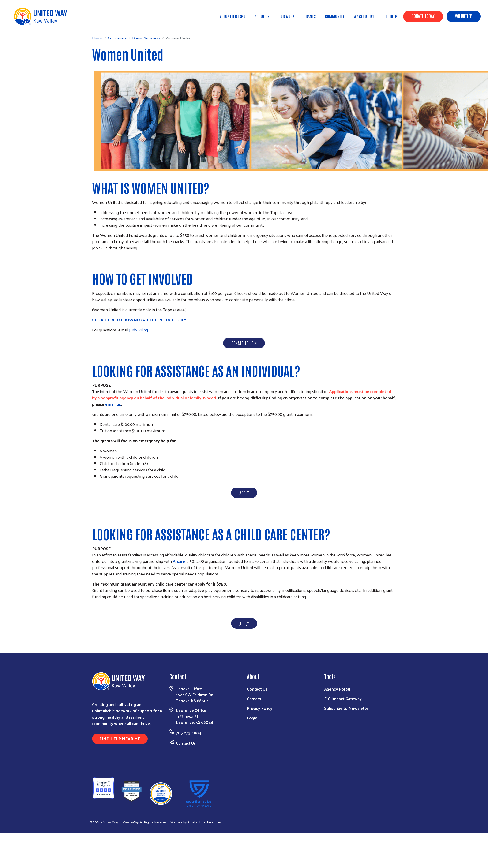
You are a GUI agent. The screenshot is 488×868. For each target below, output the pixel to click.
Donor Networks (76, 23)
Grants (310, 16)
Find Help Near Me (120, 738)
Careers (254, 698)
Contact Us (186, 743)
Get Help (390, 16)
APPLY (244, 493)
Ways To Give (364, 16)
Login (252, 718)
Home (27, 24)
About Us (262, 16)
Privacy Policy (260, 708)
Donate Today (423, 16)
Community (335, 16)
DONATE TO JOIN (244, 343)
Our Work (286, 16)
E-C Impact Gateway (343, 698)
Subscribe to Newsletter (347, 708)
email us (113, 404)
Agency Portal (337, 689)
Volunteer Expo (233, 16)
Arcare (179, 561)
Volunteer (464, 16)
